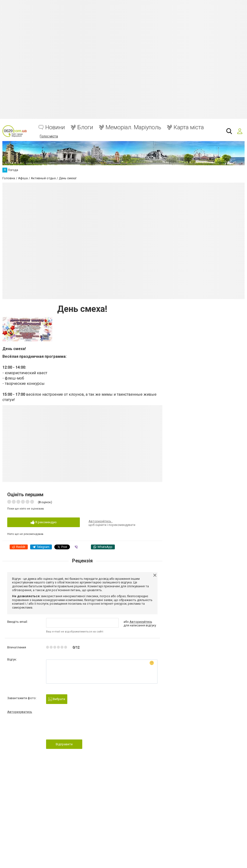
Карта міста (189, 127)
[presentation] (83, 728)
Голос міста (49, 136)
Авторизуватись (20, 712)
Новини (55, 127)
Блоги (85, 127)
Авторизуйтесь (100, 521)
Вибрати (57, 699)
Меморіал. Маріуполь (133, 127)
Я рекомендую (44, 522)
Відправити (64, 744)
